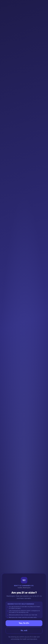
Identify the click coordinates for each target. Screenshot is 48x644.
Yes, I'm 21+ (24, 623)
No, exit (24, 630)
